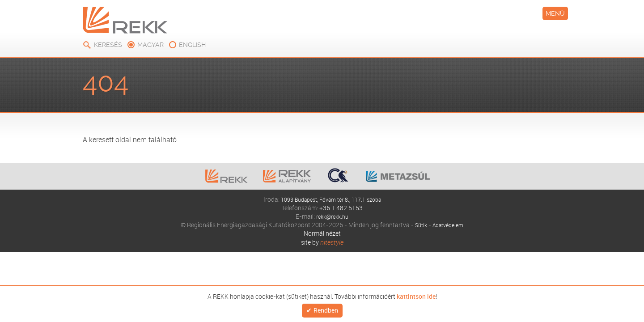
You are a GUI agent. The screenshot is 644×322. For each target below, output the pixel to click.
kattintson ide (298, 311)
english (534, 9)
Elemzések (153, 53)
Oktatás (263, 53)
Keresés (450, 9)
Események (375, 53)
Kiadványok (210, 53)
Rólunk (104, 53)
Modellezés (316, 53)
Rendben (538, 311)
